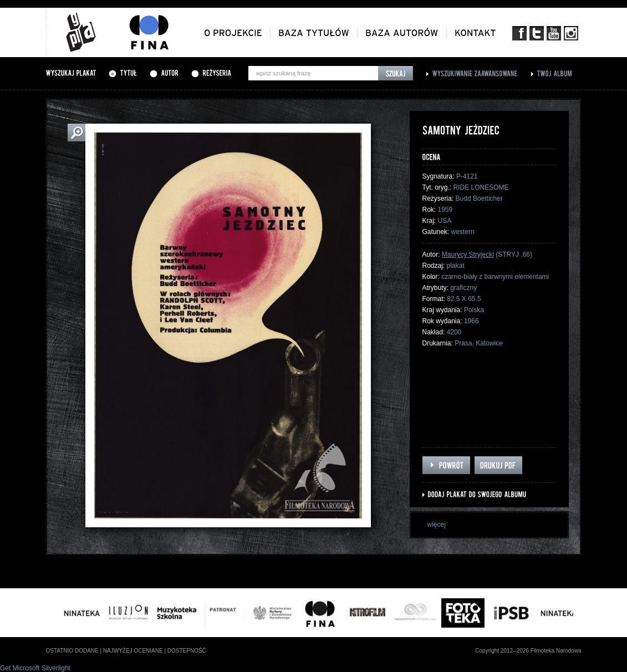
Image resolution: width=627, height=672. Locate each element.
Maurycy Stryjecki (468, 254)
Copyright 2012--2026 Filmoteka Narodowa (528, 651)
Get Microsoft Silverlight (35, 668)
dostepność (187, 651)
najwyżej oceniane (133, 651)
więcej (437, 525)
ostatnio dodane (72, 651)
